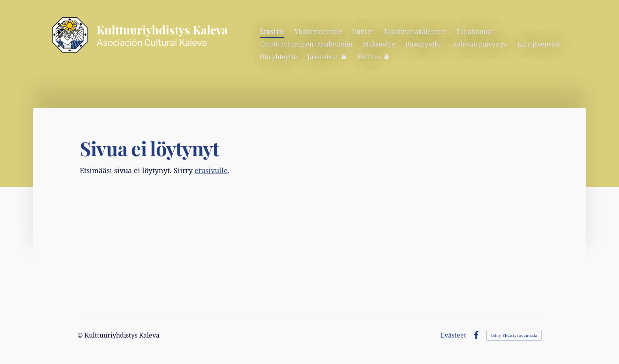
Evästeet (453, 335)
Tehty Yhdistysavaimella (514, 335)
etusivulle (211, 170)
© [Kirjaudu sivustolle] (81, 335)
